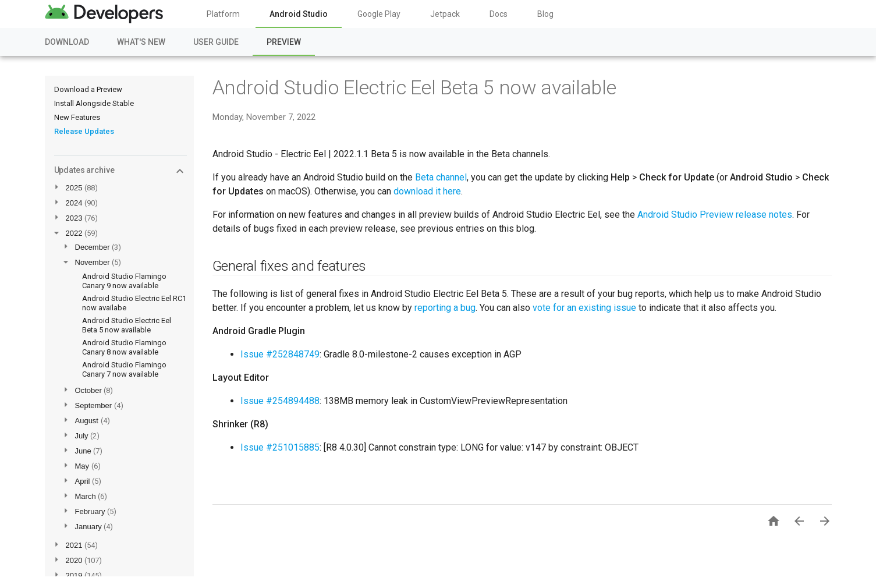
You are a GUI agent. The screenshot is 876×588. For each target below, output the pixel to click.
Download (67, 42)
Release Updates (84, 131)
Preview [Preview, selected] (284, 42)
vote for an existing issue (584, 308)
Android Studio (299, 14)
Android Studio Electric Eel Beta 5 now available (127, 325)
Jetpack (445, 14)
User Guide (216, 42)
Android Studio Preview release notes (715, 215)
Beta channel (441, 177)
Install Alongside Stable (94, 103)
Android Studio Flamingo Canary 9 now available (124, 281)
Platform (223, 14)
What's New (141, 42)
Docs (499, 14)
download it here (427, 191)
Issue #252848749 (280, 354)
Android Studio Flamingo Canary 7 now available (124, 369)
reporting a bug (445, 308)
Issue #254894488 (280, 401)
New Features (77, 117)
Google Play (379, 14)
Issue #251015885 (280, 447)
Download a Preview (88, 89)
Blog (545, 14)
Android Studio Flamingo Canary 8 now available (124, 347)
